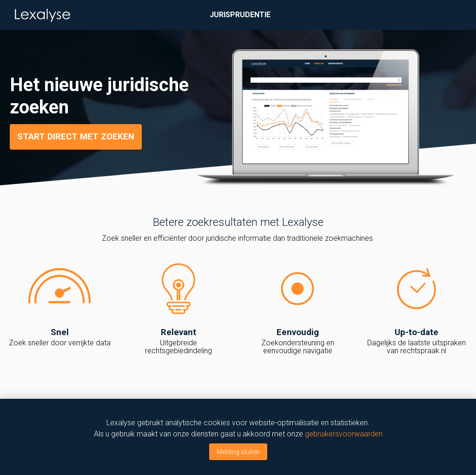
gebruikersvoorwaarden (344, 434)
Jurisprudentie (240, 15)
